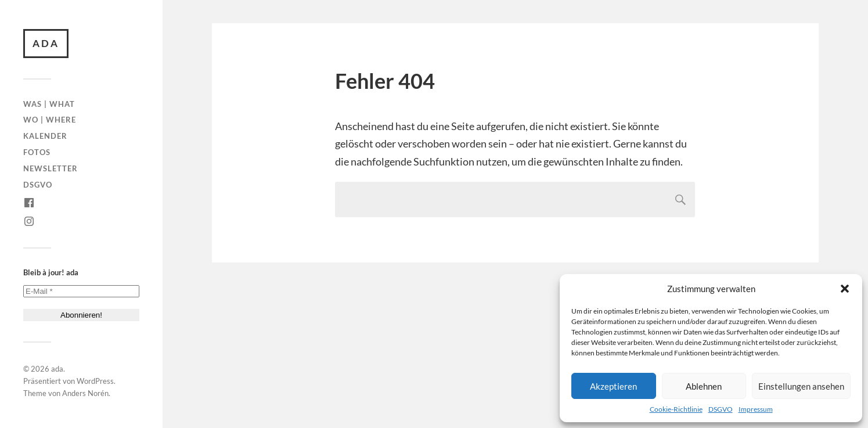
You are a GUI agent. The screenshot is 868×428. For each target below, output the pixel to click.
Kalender (45, 136)
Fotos (37, 152)
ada (46, 43)
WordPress (95, 381)
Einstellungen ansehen (801, 386)
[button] (845, 289)
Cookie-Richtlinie (676, 409)
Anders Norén (85, 393)
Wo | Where (50, 120)
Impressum (756, 409)
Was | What (49, 104)
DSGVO (721, 409)
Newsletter (51, 168)
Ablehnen (704, 386)
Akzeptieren (613, 386)
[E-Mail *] (81, 291)
